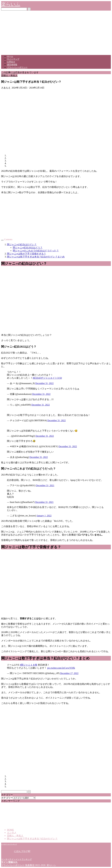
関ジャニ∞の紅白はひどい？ (22, 244)
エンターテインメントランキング (16, 859)
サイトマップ (13, 59)
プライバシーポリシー (17, 67)
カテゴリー (7, 798)
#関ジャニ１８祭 (29, 665)
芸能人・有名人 (9, 76)
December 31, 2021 (45, 485)
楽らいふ (11, 4)
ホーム (10, 56)
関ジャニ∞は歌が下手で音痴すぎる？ (26, 254)
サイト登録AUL (9, 862)
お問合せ (11, 62)
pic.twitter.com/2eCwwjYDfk (61, 668)
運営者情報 (12, 65)
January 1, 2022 (44, 516)
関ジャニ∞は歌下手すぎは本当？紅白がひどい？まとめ (36, 257)
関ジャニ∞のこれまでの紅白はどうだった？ (36, 251)
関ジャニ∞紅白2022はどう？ (28, 248)
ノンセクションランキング (9, 844)
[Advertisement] (56, 32)
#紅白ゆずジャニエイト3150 (47, 378)
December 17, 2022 (69, 673)
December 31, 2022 (44, 383)
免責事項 (30, 865)
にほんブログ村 (16, 851)
